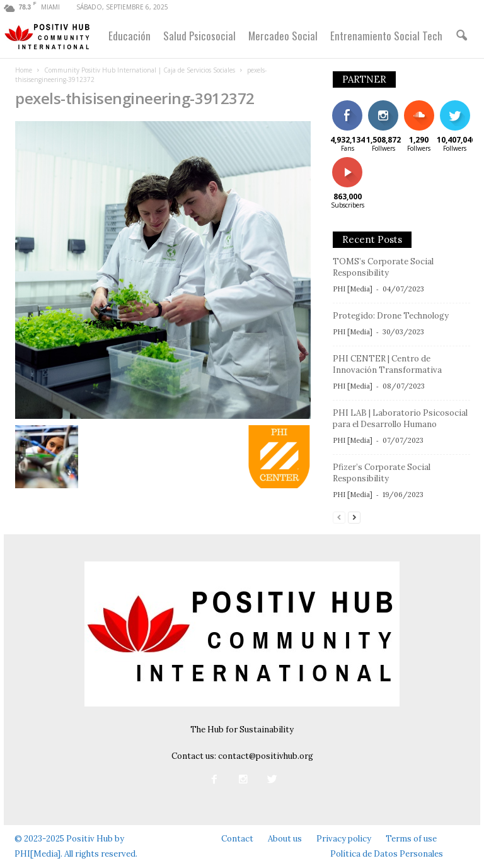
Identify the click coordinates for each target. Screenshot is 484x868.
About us (285, 839)
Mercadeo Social (283, 36)
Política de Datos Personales (387, 854)
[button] (461, 36)
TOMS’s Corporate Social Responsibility (383, 267)
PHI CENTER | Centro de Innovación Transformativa (387, 364)
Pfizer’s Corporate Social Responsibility (382, 473)
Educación (130, 36)
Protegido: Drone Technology (391, 316)
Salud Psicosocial (199, 36)
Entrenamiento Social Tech (386, 36)
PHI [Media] (353, 289)
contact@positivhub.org (266, 756)
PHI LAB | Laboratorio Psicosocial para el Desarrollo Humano (400, 419)
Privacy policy (344, 839)
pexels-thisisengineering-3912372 (135, 98)
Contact (237, 839)
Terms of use (411, 839)
